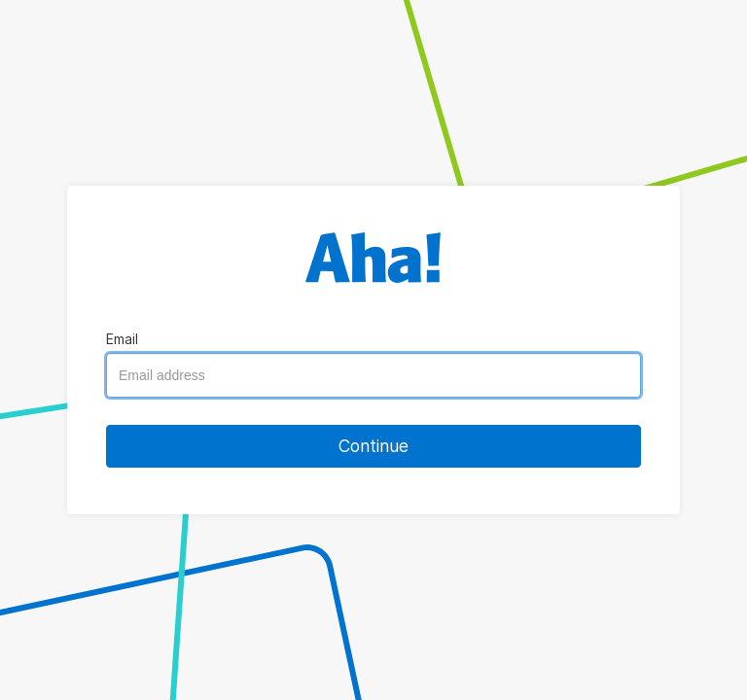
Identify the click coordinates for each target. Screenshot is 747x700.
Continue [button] (373, 446)
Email (122, 339)
